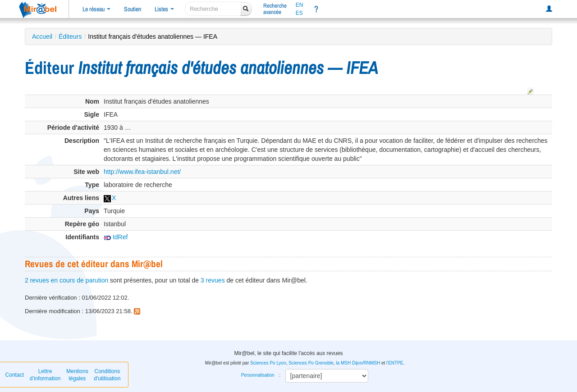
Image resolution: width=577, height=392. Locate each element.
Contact (15, 375)
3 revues (213, 280)
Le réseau (96, 9)
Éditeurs (70, 36)
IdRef (116, 237)
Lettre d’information (45, 375)
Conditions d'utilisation (107, 375)
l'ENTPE (395, 363)
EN (300, 5)
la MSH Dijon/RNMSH (358, 363)
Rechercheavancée (275, 9)
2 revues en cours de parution (66, 280)
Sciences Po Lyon (268, 363)
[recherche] (213, 9)
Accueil (42, 36)
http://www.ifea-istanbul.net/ (142, 172)
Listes (164, 9)
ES (299, 13)
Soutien (133, 9)
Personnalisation (258, 375)
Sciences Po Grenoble (311, 363)
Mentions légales (77, 375)
